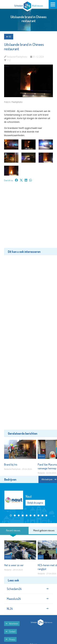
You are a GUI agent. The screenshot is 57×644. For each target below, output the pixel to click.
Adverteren (12, 624)
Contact (10, 631)
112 (9, 37)
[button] (11, 515)
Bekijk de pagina (35, 503)
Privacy (10, 639)
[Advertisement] (28, 217)
